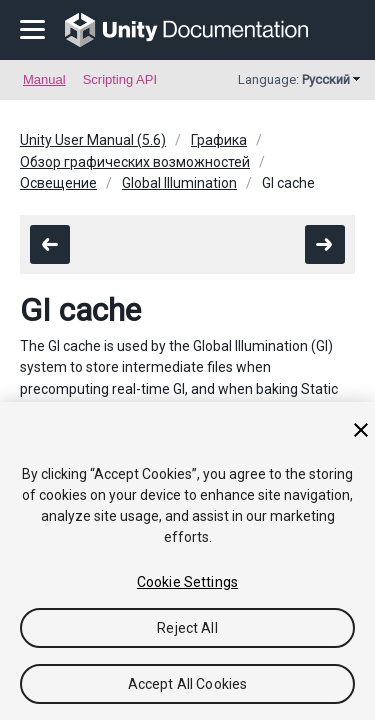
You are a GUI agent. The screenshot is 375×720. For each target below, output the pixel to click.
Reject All (187, 628)
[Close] (361, 430)
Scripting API (120, 79)
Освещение (58, 183)
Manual (44, 79)
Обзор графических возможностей (135, 162)
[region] (187, 561)
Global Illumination (179, 183)
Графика (219, 140)
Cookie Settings (187, 582)
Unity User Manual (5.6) (93, 140)
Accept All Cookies (188, 684)
